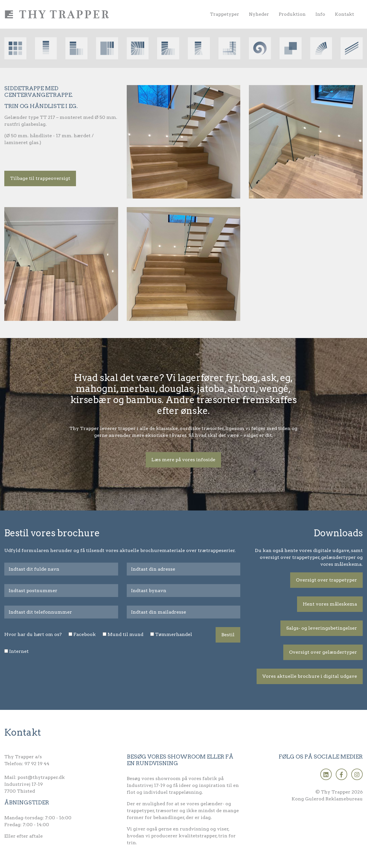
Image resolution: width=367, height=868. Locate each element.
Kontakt (344, 14)
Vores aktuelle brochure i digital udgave (310, 676)
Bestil (228, 635)
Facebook (85, 634)
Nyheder (259, 14)
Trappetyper (225, 14)
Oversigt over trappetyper (326, 580)
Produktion (292, 14)
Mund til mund (125, 634)
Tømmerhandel (174, 634)
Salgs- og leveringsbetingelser (322, 628)
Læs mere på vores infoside (183, 460)
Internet (19, 651)
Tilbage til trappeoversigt (40, 178)
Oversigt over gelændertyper (323, 652)
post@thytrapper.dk (41, 777)
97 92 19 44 (37, 764)
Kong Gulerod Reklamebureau (327, 799)
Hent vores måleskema (330, 604)
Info (320, 14)
